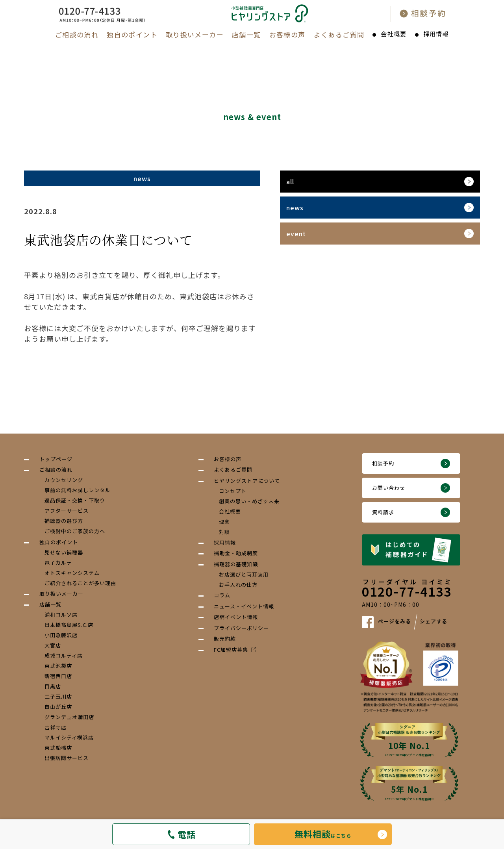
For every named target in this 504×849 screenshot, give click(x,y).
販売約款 (225, 639)
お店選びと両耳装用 (244, 574)
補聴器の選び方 (64, 521)
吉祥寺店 (56, 727)
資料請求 (383, 512)
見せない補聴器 (64, 552)
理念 (224, 522)
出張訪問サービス (67, 758)
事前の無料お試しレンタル (78, 490)
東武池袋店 (58, 666)
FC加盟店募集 (235, 650)
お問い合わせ (389, 488)
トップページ (56, 459)
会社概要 (394, 34)
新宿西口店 (58, 676)
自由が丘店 (58, 707)
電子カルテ (58, 563)
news (295, 208)
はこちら (323, 834)
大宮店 (53, 645)
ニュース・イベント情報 (244, 606)
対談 (224, 532)
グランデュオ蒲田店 (69, 717)
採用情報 (436, 34)
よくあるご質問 (339, 34)
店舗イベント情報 (236, 617)
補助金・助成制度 (236, 553)
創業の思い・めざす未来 (249, 501)
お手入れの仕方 (238, 585)
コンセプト (233, 491)
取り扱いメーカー (195, 34)
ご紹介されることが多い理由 (80, 583)
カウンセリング (64, 480)
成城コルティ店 (64, 655)
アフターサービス (67, 511)
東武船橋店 (58, 748)
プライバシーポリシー (241, 628)
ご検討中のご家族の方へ (75, 531)
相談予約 (383, 463)
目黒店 (53, 686)
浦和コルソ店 (61, 615)
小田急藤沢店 (61, 635)
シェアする (434, 622)
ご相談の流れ (77, 34)
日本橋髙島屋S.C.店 (69, 625)
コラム (222, 595)
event (296, 234)
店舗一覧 (246, 34)
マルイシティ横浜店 (69, 737)
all (290, 182)
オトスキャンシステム (72, 573)
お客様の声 (287, 34)
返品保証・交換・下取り (75, 500)
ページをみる (395, 622)
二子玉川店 (58, 696)
